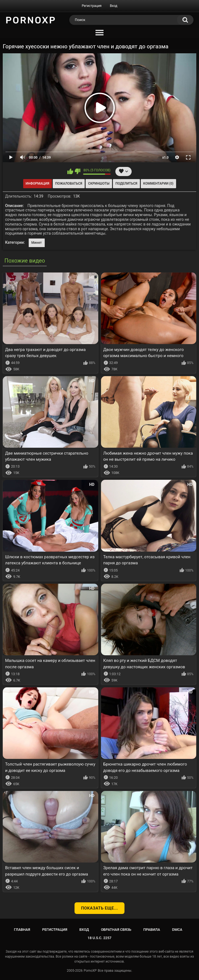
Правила (152, 930)
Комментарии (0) (158, 184)
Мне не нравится (77, 171)
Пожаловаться (69, 184)
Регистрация (92, 6)
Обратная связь (116, 930)
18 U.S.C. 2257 (99, 938)
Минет (37, 243)
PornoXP (90, 971)
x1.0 (165, 158)
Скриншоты (99, 184)
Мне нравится (70, 171)
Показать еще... (100, 908)
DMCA (177, 930)
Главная (22, 930)
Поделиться (126, 184)
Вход (114, 6)
